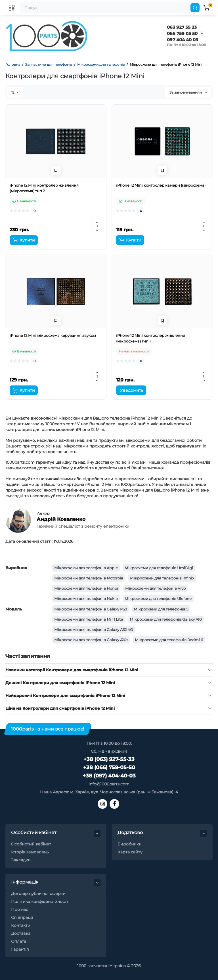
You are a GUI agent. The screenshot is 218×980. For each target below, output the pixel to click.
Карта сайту (130, 852)
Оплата (19, 941)
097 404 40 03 (183, 40)
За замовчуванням (188, 92)
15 (15, 92)
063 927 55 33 (182, 27)
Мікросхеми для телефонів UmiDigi (159, 568)
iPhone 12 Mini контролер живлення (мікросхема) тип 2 (44, 188)
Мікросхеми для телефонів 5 (161, 609)
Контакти (21, 925)
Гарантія (20, 949)
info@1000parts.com (109, 784)
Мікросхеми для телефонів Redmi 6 (169, 640)
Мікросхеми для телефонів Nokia (86, 599)
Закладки (21, 860)
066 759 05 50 (182, 33)
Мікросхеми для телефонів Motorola (89, 578)
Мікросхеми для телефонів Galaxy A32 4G (94, 630)
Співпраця (22, 917)
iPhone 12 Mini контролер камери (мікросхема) (161, 185)
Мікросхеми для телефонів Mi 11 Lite (89, 619)
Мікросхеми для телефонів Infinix (162, 578)
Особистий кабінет (31, 844)
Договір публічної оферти (38, 894)
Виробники (130, 844)
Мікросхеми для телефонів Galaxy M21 (91, 609)
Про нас (20, 909)
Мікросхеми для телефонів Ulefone (158, 599)
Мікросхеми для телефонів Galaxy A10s (91, 640)
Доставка (21, 933)
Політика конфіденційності (39, 901)
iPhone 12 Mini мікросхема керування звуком (53, 335)
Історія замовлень (30, 852)
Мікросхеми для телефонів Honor (86, 588)
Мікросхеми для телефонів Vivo (155, 588)
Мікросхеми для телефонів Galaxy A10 (166, 619)
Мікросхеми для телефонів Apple (86, 568)
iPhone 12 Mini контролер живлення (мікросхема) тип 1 (151, 338)
